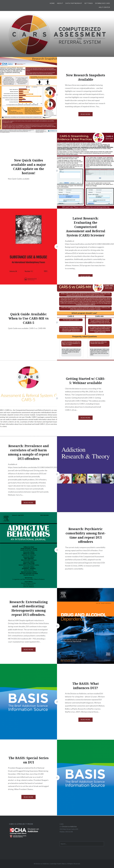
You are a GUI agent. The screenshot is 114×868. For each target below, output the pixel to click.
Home (52, 3)
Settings (89, 3)
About (60, 3)
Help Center (104, 7)
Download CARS (103, 3)
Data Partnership (74, 3)
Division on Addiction (69, 827)
